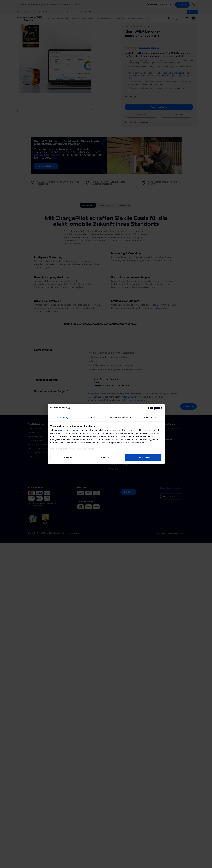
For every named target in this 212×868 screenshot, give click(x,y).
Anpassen (106, 458)
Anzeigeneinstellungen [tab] (121, 417)
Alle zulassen (143, 458)
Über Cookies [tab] (150, 417)
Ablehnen (69, 458)
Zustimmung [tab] (62, 418)
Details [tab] (91, 417)
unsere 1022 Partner (68, 430)
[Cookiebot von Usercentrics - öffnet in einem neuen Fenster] (150, 409)
